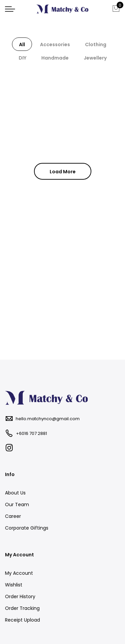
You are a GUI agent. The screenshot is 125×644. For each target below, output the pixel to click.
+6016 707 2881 (31, 433)
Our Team (17, 504)
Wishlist (14, 585)
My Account (19, 573)
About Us (15, 493)
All (22, 44)
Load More (63, 172)
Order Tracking (22, 608)
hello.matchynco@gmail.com (48, 419)
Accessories (55, 44)
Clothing (96, 44)
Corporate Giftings (27, 528)
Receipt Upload (22, 620)
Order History (20, 596)
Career (13, 516)
